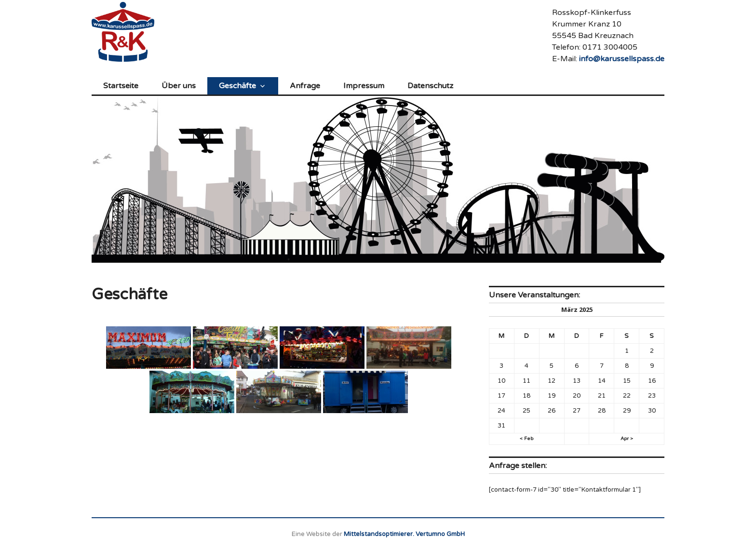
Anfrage (305, 86)
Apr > (627, 439)
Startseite (121, 86)
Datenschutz (430, 86)
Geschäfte (237, 86)
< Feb (526, 439)
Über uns (179, 86)
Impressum (364, 86)
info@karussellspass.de (622, 59)
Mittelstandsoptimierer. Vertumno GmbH (404, 534)
